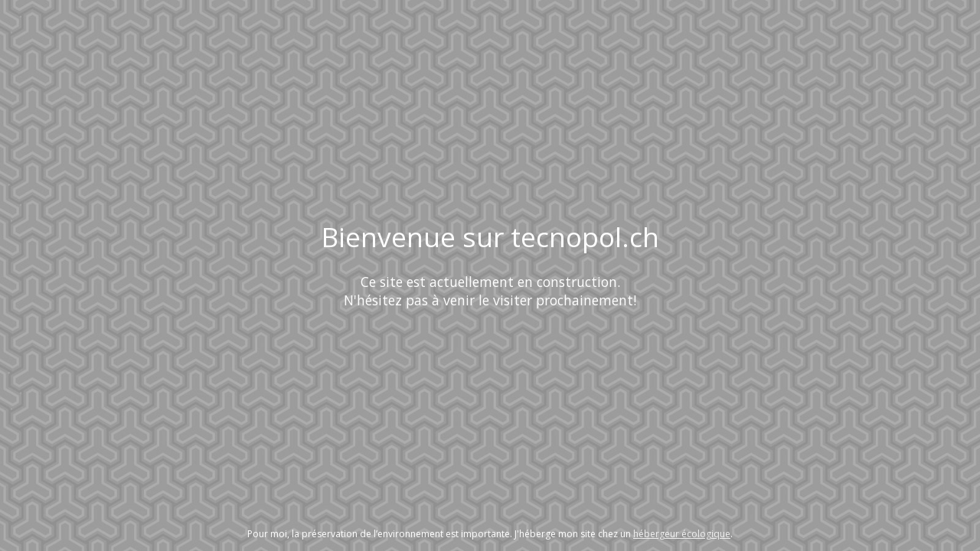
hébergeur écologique (682, 534)
